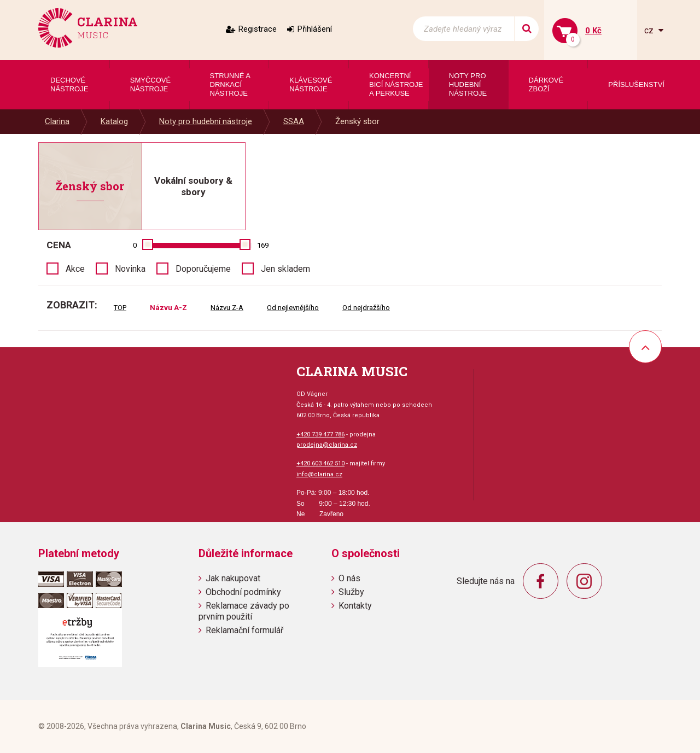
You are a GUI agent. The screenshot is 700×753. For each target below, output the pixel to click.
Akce (75, 269)
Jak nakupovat (233, 578)
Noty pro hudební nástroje (206, 121)
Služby (351, 592)
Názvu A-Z (168, 308)
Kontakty (355, 606)
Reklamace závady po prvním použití (244, 611)
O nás (349, 578)
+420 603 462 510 (320, 463)
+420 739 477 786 (320, 434)
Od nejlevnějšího (293, 308)
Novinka (130, 269)
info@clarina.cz (319, 474)
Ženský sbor (357, 121)
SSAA (294, 121)
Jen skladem (285, 269)
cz (650, 30)
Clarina (57, 121)
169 (263, 245)
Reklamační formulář (244, 630)
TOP (120, 308)
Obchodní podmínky (243, 592)
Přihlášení (315, 29)
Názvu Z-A (227, 308)
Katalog (114, 121)
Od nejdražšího (366, 308)
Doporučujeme (203, 269)
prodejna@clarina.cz (327, 445)
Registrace (258, 29)
